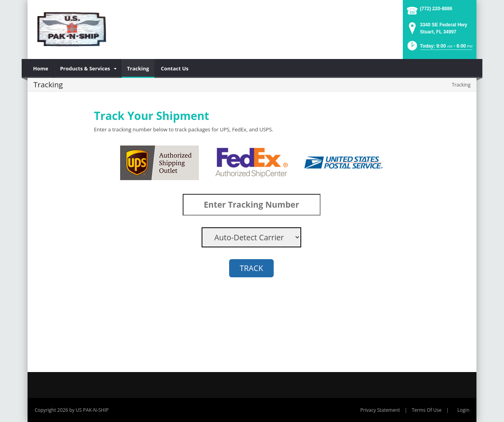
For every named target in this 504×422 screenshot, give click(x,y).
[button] (439, 48)
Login (463, 410)
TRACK (251, 268)
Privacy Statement (380, 410)
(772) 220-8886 (436, 9)
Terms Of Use (427, 410)
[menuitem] (41, 68)
